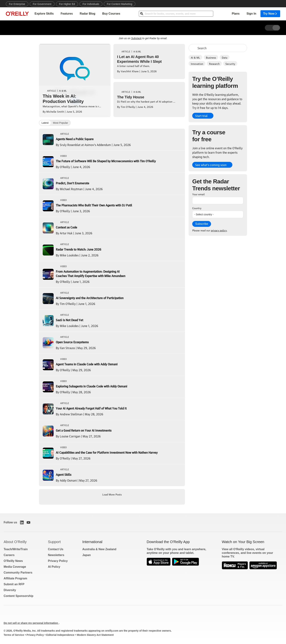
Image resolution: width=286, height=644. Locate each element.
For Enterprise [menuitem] (17, 4)
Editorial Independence (60, 635)
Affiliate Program (15, 578)
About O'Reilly (15, 542)
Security (230, 64)
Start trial (201, 116)
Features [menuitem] (67, 14)
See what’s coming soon (211, 165)
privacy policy (219, 230)
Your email (198, 194)
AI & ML (195, 57)
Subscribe (202, 224)
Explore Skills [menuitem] (44, 14)
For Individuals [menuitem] (91, 4)
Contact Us (56, 549)
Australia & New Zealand (99, 549)
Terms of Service (14, 635)
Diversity (10, 590)
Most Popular (60, 123)
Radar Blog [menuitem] (87, 14)
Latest (45, 123)
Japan (86, 555)
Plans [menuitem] (236, 14)
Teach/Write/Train (16, 549)
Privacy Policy (58, 561)
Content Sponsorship (19, 596)
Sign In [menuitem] (251, 14)
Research (214, 64)
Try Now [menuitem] (270, 14)
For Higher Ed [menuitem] (67, 4)
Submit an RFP (14, 584)
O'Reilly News (13, 561)
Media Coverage (15, 567)
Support (54, 542)
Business (211, 57)
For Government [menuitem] (42, 4)
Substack (136, 38)
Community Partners (18, 573)
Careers (9, 555)
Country (197, 208)
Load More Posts (112, 494)
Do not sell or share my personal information (31, 623)
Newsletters (56, 555)
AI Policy (54, 567)
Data (225, 57)
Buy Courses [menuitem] (111, 14)
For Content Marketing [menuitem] (120, 4)
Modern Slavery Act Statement (95, 635)
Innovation (197, 64)
